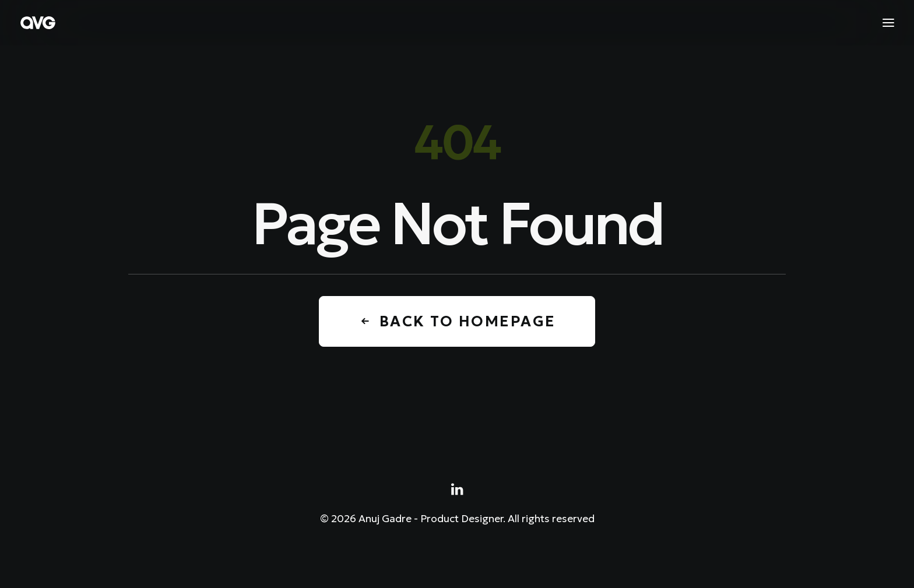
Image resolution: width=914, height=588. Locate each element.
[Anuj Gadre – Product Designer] (38, 23)
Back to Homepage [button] (457, 321)
